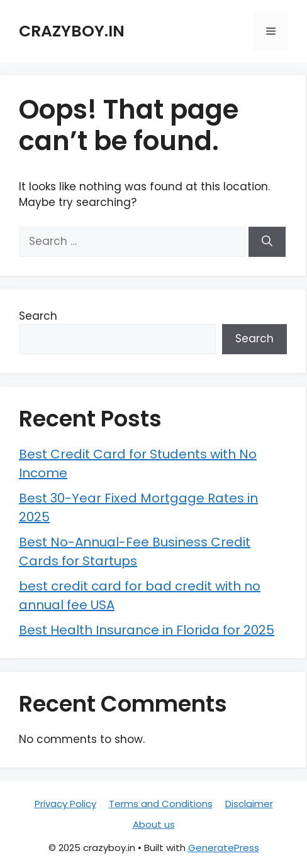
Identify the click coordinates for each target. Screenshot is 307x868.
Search (38, 316)
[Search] (267, 242)
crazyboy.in (72, 31)
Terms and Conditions (161, 804)
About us (154, 824)
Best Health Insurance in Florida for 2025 (147, 630)
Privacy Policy (65, 804)
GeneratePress (224, 848)
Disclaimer (249, 804)
